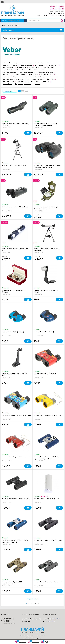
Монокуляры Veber (8, 81)
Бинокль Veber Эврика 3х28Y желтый (47, 415)
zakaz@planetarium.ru (57, 13)
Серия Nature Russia (47, 74)
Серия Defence (22, 67)
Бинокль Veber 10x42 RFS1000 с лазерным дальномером (45, 124)
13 (35, 603)
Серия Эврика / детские (46, 72)
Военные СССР (26, 70)
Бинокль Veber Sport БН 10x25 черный (48, 540)
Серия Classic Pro (34, 67)
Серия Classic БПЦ (48, 67)
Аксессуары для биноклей (36, 79)
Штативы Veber (7, 84)
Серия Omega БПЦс (8, 67)
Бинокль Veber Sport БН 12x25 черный (48, 582)
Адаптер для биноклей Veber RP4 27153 (15, 374)
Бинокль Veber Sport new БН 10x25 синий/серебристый (15, 541)
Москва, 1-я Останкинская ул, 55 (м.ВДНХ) (52, 16)
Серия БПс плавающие (9, 72)
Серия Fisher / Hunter (40, 70)
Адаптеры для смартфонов (39, 63)
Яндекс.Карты (48, 619)
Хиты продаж (8, 91)
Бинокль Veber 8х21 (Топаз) (44, 332)
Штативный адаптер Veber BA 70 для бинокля (47, 291)
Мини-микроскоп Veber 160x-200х (46, 498)
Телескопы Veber (8, 63)
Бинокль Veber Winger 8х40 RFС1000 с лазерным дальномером (48, 166)
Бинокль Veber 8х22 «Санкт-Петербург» (17, 415)
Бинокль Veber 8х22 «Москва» (45, 373)
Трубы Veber (50, 79)
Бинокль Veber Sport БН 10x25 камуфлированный (13, 583)
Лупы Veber (21, 81)
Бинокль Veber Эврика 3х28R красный (16, 457)
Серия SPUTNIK (7, 74)
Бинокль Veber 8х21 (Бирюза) (13, 332)
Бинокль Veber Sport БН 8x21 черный (16, 498)
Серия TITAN (15, 70)
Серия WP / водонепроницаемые (45, 77)
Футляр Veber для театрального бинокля (14, 291)
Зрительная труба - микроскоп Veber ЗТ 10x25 (17, 249)
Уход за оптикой (40, 65)
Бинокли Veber (53, 65)
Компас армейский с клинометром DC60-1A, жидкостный (46, 208)
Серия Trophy (17, 77)
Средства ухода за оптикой (23, 84)
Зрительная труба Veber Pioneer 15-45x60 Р (15, 124)
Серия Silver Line (20, 74)
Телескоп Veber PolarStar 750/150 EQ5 (16, 165)
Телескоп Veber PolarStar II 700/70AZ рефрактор (47, 249)
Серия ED (5, 70)
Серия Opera (6, 77)
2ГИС (45, 621)
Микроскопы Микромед (10, 65)
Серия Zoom (28, 77)
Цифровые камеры (22, 63)
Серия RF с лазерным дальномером (13, 79)
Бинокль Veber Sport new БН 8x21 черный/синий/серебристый (46, 458)
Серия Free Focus (33, 74)
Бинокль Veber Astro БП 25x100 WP (15, 207)
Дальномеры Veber (33, 81)
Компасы (37, 84)
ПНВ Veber (46, 81)
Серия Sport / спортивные (27, 72)
